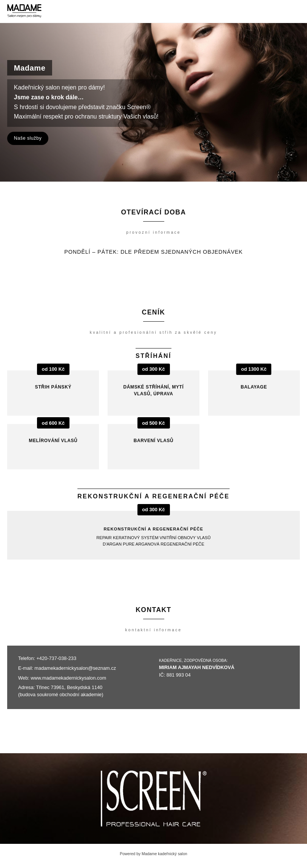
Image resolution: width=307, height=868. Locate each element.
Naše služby (28, 138)
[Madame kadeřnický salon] (24, 11)
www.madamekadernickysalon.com (68, 678)
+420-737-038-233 (56, 658)
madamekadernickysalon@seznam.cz (75, 668)
